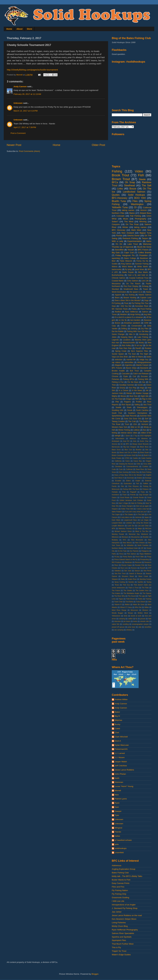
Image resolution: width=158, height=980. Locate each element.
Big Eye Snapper (130, 447)
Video (139, 171)
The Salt (147, 185)
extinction (119, 360)
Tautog (149, 582)
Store (30, 29)
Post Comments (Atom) (30, 151)
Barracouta (116, 447)
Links (120, 189)
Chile (138, 464)
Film (122, 486)
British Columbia (118, 455)
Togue (121, 599)
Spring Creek (121, 351)
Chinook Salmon (119, 278)
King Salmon (126, 264)
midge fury (144, 360)
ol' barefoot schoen (123, 840)
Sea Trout (147, 405)
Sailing (137, 405)
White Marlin (143, 267)
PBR (137, 399)
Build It (146, 455)
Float (126, 303)
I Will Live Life (118, 901)
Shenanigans (142, 407)
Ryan (117, 803)
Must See (133, 396)
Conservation (137, 326)
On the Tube (122, 551)
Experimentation (135, 241)
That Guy (126, 585)
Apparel (118, 295)
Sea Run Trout (120, 573)
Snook (130, 410)
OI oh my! (138, 345)
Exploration (128, 483)
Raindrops (128, 562)
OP (142, 548)
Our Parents (134, 551)
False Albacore (126, 261)
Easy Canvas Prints (121, 883)
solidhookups (121, 848)
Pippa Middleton (145, 554)
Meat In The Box (142, 531)
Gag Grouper (144, 495)
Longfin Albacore (118, 526)
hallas (117, 836)
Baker (117, 712)
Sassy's (137, 571)
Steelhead (130, 185)
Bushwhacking (118, 275)
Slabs (123, 579)
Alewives (145, 438)
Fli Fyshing (116, 303)
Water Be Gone (139, 604)
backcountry (117, 269)
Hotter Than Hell (127, 509)
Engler (138, 481)
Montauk (125, 537)
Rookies (148, 348)
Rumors (134, 568)
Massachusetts (129, 343)
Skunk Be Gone (144, 247)
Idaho (149, 241)
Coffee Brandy (145, 253)
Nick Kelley (126, 345)
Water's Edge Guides (121, 955)
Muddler (146, 537)
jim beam (127, 621)
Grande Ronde (138, 497)
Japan (147, 517)
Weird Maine (127, 267)
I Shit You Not (125, 306)
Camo (128, 461)
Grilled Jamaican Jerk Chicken (131, 500)
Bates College (130, 258)
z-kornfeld (119, 853)
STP (150, 568)
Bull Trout (134, 371)
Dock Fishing (147, 472)
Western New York (119, 427)
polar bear (131, 627)
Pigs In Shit (147, 399)
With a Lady (117, 241)
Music (126, 219)
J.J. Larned (120, 753)
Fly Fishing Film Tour (140, 303)
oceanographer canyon (140, 624)
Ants (135, 441)
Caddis (135, 458)
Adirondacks (120, 438)
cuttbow (137, 430)
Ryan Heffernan (132, 312)
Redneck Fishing (130, 238)
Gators (114, 497)
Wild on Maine (137, 357)
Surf (147, 419)
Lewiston (129, 523)
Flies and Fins (118, 887)
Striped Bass (145, 213)
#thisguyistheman (144, 362)
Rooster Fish (140, 565)
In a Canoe (123, 390)
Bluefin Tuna (119, 201)
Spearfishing (117, 416)
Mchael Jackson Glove (123, 531)
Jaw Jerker (117, 912)
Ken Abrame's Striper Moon (124, 919)
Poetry (134, 309)
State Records (131, 416)
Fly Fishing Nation (120, 890)
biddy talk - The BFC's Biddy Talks (127, 876)
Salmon (145, 312)
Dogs (146, 300)
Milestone (115, 537)
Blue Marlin (143, 272)
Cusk (121, 469)
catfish (130, 619)
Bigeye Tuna (145, 233)
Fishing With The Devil (131, 489)
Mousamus (116, 284)
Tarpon (145, 238)
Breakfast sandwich (132, 323)
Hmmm (144, 210)
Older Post (98, 145)
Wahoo (115, 267)
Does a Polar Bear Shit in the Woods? (128, 475)
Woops (130, 613)
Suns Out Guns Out (133, 419)
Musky (141, 343)
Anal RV (126, 441)
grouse (143, 619)
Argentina (129, 365)
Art (122, 444)
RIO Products (117, 562)
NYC (125, 540)
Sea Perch (147, 571)
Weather (124, 314)
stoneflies (148, 627)
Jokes (114, 337)
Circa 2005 (147, 464)
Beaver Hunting (130, 298)
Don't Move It (119, 478)
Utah (150, 602)
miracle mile (144, 621)
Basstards (144, 368)
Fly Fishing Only (119, 894)
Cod (134, 376)
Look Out (131, 526)
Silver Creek (143, 576)
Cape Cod (129, 253)
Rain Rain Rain (125, 348)
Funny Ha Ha (142, 261)
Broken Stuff (131, 455)
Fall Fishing (135, 216)
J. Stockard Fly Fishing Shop (125, 908)
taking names (140, 227)
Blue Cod (128, 450)
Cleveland (118, 466)
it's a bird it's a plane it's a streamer (129, 317)
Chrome (115, 376)
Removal (138, 562)
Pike (117, 402)
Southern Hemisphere (138, 413)
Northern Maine (117, 548)
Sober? (115, 222)
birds (126, 616)
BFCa (115, 182)
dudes (149, 357)
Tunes (114, 314)
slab (140, 627)
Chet (117, 733)
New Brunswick (137, 540)
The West (129, 222)
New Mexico (127, 543)
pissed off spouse (118, 627)
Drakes (140, 478)
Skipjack (115, 579)
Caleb (117, 729)
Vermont (145, 424)
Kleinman (119, 782)
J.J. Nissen (120, 757)
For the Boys (133, 382)
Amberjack (116, 441)
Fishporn (146, 489)
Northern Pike (118, 213)
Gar (144, 382)
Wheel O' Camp (126, 607)
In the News (137, 390)
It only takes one (126, 517)
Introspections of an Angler (124, 905)
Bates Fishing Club (120, 873)
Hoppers (115, 509)
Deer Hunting (124, 472)
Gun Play (132, 388)
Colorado (121, 216)
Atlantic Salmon (145, 295)
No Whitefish (129, 545)
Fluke (143, 492)
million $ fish (146, 433)
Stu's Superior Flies (140, 351)
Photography (141, 219)
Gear (114, 306)
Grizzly (122, 388)
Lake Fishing (143, 337)
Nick (117, 795)
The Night (144, 354)
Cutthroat (129, 469)
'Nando (118, 832)
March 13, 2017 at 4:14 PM (26, 111)
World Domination (119, 292)
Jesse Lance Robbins (124, 770)
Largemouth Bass (130, 520)
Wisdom (145, 610)
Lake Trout (133, 244)
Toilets (140, 599)
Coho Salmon (133, 281)
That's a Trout (133, 588)
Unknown (18, 103)
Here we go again (142, 506)
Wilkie (147, 607)
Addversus (117, 865)
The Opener (147, 593)
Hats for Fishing (137, 503)
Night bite (145, 396)
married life (131, 360)
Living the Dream (142, 523)
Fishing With (143, 379)
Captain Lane (146, 298)
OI (135, 207)
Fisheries (115, 379)
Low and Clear (143, 526)
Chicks (124, 326)
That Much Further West (123, 944)
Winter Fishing (124, 430)
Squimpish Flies (119, 940)
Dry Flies (145, 329)
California (118, 461)
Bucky (118, 724)
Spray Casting (120, 582)
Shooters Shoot (128, 576)
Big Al (117, 716)
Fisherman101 (121, 749)
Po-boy (117, 557)
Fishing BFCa (129, 379)
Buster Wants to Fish (121, 880)
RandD (138, 348)
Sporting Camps (145, 579)
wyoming (116, 258)
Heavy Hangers (127, 506)
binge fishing (135, 314)
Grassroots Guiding (120, 898)
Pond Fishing (146, 309)
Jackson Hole (117, 393)
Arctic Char (144, 441)
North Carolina (143, 545)
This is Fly (116, 947)
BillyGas (118, 720)
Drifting (124, 329)
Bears (117, 298)
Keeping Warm (127, 337)
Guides (115, 264)
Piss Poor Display (131, 286)
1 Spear (127, 436)
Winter (125, 227)
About (19, 29)
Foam (125, 495)
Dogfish (149, 475)
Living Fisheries (119, 923)
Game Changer (118, 334)
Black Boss (144, 447)
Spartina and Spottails (122, 937)
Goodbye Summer (127, 385)
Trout (127, 424)
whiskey (129, 630)
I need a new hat (142, 509)
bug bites (148, 314)
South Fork (117, 413)
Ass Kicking (130, 295)
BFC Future (143, 250)
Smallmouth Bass (131, 289)
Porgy (149, 557)
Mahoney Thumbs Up (127, 528)
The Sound (132, 596)
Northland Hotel (132, 548)
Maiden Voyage (142, 393)
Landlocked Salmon (134, 192)
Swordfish (119, 250)
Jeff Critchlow (121, 766)
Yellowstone (116, 616)
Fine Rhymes (133, 486)
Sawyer (118, 811)
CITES (127, 458)
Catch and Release (141, 374)
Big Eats (116, 253)
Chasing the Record (126, 464)
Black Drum (116, 450)
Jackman (138, 517)
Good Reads (125, 497)
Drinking (134, 329)
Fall (138, 483)
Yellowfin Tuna (120, 207)
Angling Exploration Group (124, 869)
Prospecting (145, 559)
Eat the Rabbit (118, 331)
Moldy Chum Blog (120, 926)
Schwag (145, 286)
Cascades (126, 374)
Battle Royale (128, 272)
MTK (114, 528)
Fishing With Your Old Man (138, 331)
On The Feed (117, 399)
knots (135, 621)
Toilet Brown (130, 599)
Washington (137, 204)
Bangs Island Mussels (141, 444)
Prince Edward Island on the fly (126, 559)
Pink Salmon (131, 554)
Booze (133, 189)
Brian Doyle (145, 452)
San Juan (128, 571)
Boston (118, 323)
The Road (116, 424)
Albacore (133, 438)
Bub (140, 455)
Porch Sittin (140, 557)
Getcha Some (133, 236)
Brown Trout (121, 179)
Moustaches (135, 537)
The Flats (145, 588)
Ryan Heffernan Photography (125, 930)
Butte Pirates (117, 458)
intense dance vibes (129, 433)
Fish (141, 175)
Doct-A (118, 741)
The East (132, 354)
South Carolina (142, 410)
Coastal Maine (118, 281)
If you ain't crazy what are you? (136, 512)
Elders (128, 481)
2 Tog (135, 436)
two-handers (135, 320)
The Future (116, 590)
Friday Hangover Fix (125, 255)
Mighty (114, 396)
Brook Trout (120, 175)
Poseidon (144, 255)
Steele (142, 179)
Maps (140, 528)
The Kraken (116, 593)
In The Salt (140, 514)
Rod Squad (126, 405)
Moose (123, 396)
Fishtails (115, 492)
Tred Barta (129, 602)
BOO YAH (140, 198)
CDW (146, 323)
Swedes (131, 582)
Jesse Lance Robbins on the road (127, 915)
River (116, 565)
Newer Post (14, 145)
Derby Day (135, 472)
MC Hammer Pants (120, 309)
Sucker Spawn (118, 354)
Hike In (132, 334)
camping (122, 619)
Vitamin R (118, 604)
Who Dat (138, 607)
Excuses (144, 376)
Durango (148, 478)
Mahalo (129, 393)
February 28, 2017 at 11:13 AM (27, 94)
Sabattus (118, 571)
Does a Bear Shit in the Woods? (128, 300)
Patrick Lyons (121, 799)
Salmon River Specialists (123, 933)
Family (114, 486)
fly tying (128, 269)
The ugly (142, 596)
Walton (127, 604)
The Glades (128, 590)
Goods (140, 385)
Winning (143, 222)
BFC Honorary (119, 230)
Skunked (115, 289)
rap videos (116, 362)
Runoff (142, 568)
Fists (124, 492)
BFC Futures (117, 368)
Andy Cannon (20, 87)
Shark (129, 407)
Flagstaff (133, 492)
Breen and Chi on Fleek (128, 452)
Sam (117, 807)
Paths (114, 554)
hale (150, 619)
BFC (128, 444)
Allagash (118, 365)
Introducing (144, 334)
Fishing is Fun (118, 382)
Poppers (127, 402)
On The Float (132, 224)
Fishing (117, 171)
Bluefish (139, 450)
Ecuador (118, 481)
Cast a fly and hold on (138, 275)
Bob (147, 450)
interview (118, 621)
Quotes (116, 195)
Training (148, 599)
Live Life (145, 281)
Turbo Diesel (140, 602)
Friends (133, 495)
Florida (119, 236)
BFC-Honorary (120, 198)
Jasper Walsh (121, 762)
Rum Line (124, 568)
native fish (116, 624)
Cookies (145, 466)
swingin (118, 436)
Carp (114, 326)
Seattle (118, 407)
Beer (114, 261)
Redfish (118, 312)
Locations (127, 340)
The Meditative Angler (131, 593)
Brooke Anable (118, 371)
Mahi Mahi (136, 230)
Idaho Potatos (117, 512)
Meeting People (118, 534)
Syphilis (140, 582)
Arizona (115, 444)
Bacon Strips (131, 368)
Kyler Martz (116, 520)
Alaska (149, 292)
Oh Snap (130, 182)
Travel (145, 289)
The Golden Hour (142, 590)
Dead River (140, 469)
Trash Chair (118, 602)
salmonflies (129, 362)
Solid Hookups (137, 195)
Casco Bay (138, 461)
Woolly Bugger (117, 613)
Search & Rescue (136, 573)
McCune (148, 528)
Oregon (129, 399)
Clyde (125, 376)
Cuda (114, 469)
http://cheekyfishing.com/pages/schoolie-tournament (32, 70)
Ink (147, 390)
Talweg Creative (118, 421)
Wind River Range (119, 610)
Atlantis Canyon (142, 365)
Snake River (132, 579)
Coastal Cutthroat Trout (139, 278)
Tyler (117, 815)
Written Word (143, 613)
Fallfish (146, 483)
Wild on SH (135, 427)
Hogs (142, 388)
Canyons (116, 224)
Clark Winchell (121, 737)
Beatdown (144, 258)
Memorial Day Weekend (138, 534)
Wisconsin (134, 610)
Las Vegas (145, 520)
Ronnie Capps (127, 565)
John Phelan (120, 774)
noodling (126, 624)
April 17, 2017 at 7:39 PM (25, 127)
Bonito (114, 452)
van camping (119, 630)
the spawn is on (136, 292)
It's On (119, 244)
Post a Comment (18, 133)
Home (9, 29)
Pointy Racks (127, 557)
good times (140, 269)
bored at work (136, 616)
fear (145, 430)
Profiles (139, 402)
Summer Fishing (142, 264)
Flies (135, 201)
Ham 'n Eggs (123, 503)
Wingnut (118, 828)
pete (117, 844)
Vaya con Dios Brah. (120, 357)
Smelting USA (118, 410)
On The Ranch (133, 284)
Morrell (118, 791)
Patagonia (145, 551)
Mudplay (115, 540)
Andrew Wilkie (121, 699)
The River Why (120, 596)
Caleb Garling (146, 458)
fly (136, 619)
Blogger (95, 974)
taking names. (128, 210)
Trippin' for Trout (119, 951)
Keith (117, 778)
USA (135, 424)
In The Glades (128, 514)
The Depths (144, 421)
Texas (117, 585)
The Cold (132, 421)
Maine (132, 213)
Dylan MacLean (122, 745)
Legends (115, 340)
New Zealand (128, 233)
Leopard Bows (117, 523)
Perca (121, 554)
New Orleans (140, 543)
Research (148, 562)
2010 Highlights (146, 436)
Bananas (148, 320)
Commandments (132, 466)
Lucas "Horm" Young (124, 786)
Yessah (131, 250)
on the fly (123, 320)
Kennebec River (142, 306)
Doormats (130, 478)
